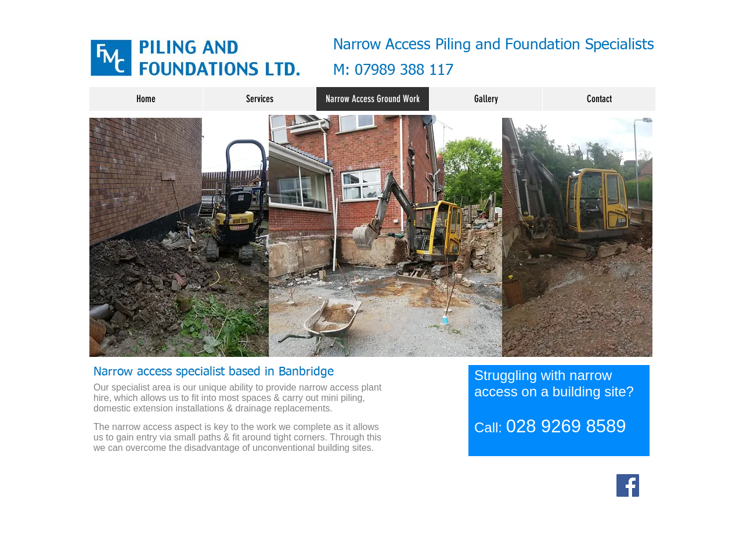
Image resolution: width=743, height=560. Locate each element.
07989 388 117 (404, 71)
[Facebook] (628, 485)
